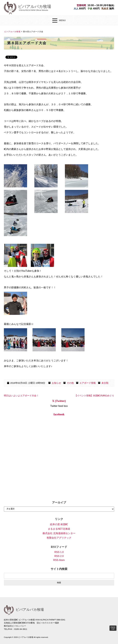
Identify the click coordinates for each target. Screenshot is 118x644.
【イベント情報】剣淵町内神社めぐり (94, 396)
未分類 (105, 383)
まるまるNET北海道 (59, 529)
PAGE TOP (113, 628)
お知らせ (56, 383)
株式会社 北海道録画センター (59, 533)
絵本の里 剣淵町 (59, 524)
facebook (59, 414)
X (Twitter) (59, 401)
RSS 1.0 (59, 552)
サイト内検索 (59, 569)
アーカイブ (59, 503)
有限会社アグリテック (59, 538)
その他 (70, 383)
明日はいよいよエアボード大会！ (21, 396)
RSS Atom (59, 560)
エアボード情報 (88, 383)
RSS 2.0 (59, 556)
